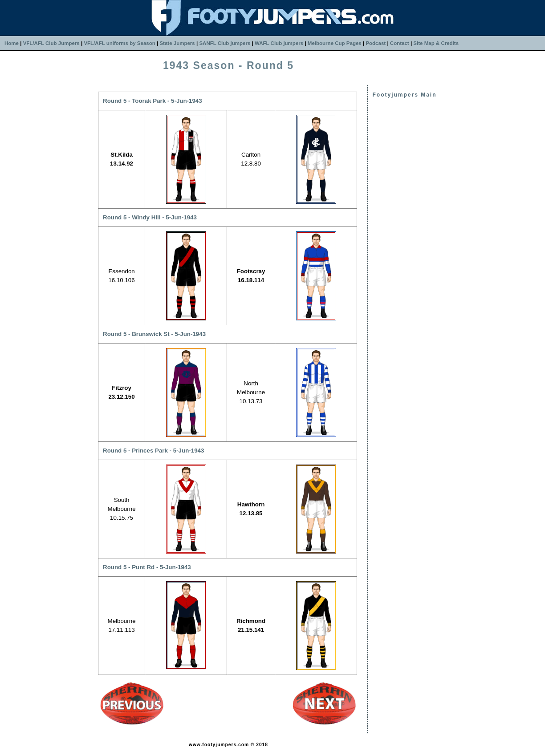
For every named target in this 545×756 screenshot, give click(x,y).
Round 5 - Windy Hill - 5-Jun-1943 (150, 217)
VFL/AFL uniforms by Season (119, 43)
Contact (400, 43)
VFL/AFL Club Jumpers (51, 43)
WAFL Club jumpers (279, 43)
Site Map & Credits (436, 43)
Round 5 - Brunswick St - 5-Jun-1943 (154, 334)
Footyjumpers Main (404, 95)
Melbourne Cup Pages (335, 43)
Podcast (376, 43)
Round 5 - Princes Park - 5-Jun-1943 (153, 451)
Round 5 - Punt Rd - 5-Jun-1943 (147, 567)
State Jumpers (177, 43)
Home (12, 43)
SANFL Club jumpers (225, 43)
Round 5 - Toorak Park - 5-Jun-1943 (153, 101)
